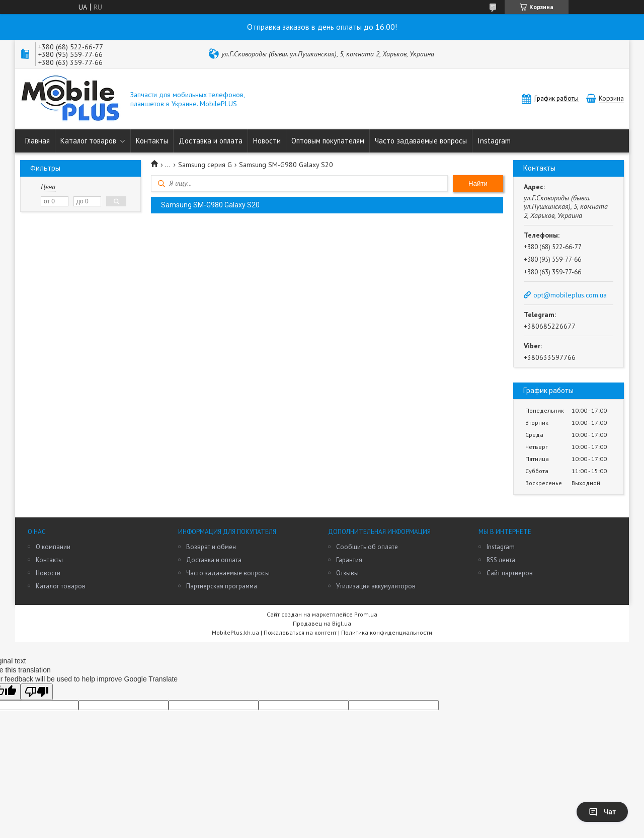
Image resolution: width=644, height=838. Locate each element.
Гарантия (349, 560)
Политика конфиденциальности (387, 632)
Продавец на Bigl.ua (322, 623)
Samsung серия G (205, 165)
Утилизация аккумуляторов (376, 586)
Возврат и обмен (211, 547)
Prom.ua (366, 614)
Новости (267, 141)
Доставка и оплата (211, 141)
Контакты (152, 141)
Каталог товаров (88, 141)
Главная (37, 141)
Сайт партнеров (510, 573)
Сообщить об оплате (367, 547)
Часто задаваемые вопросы (421, 141)
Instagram (494, 141)
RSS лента (501, 560)
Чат (602, 812)
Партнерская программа (222, 586)
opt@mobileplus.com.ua (570, 295)
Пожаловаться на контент (300, 632)
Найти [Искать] (478, 183)
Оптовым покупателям (328, 141)
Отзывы (347, 573)
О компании (53, 547)
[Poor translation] (37, 692)
